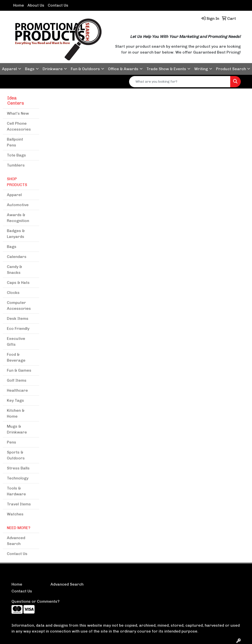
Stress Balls (18, 468)
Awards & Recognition (18, 218)
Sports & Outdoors (16, 455)
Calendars (17, 257)
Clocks (13, 293)
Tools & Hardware (16, 491)
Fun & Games (19, 370)
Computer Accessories (19, 305)
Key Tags (15, 400)
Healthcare (17, 390)
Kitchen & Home (16, 413)
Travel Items (19, 504)
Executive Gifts (16, 341)
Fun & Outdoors (85, 69)
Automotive (18, 205)
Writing (201, 69)
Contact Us (58, 5)
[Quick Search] (180, 82)
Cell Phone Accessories (19, 126)
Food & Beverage (16, 357)
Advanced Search (16, 541)
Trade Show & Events (166, 69)
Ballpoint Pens (15, 142)
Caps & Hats (18, 283)
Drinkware (53, 69)
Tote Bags (16, 155)
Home (19, 5)
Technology (18, 478)
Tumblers (16, 165)
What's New (18, 113)
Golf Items (17, 380)
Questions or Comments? (36, 601)
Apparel (9, 69)
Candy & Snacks (14, 270)
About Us (36, 5)
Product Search (231, 69)
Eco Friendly (18, 328)
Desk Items (18, 318)
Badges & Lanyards (16, 234)
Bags (30, 69)
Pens (12, 442)
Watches (15, 514)
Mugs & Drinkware (17, 429)
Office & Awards (123, 69)
